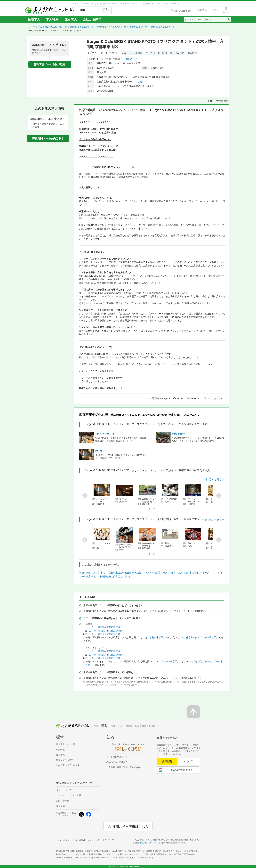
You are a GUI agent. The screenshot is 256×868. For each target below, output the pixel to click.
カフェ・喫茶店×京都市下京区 (105, 634)
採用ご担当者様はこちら (130, 826)
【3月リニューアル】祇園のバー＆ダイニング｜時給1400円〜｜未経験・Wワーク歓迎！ (120, 457)
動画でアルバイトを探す (68, 765)
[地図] (140, 82)
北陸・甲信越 (149, 726)
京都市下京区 (209, 637)
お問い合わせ (63, 801)
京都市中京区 (156, 637)
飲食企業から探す (65, 760)
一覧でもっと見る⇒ (213, 479)
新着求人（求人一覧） (67, 744)
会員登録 (167, 761)
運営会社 (60, 806)
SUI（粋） (100, 451)
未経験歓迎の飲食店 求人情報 (115, 576)
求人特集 (52, 19)
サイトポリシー (64, 840)
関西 (40, 27)
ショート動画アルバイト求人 (132, 858)
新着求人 (34, 19)
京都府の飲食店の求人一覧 (82, 27)
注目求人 (71, 19)
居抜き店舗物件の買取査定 (106, 854)
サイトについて (64, 790)
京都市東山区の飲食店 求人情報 (125, 573)
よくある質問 (74, 795)
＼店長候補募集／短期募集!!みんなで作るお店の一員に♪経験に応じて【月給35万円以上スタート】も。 (121, 439)
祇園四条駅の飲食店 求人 (92, 573)
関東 (96, 726)
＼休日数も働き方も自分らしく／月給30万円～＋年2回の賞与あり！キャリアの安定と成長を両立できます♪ (198, 439)
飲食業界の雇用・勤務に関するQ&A (124, 767)
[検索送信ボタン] (228, 19)
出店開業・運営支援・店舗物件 (96, 851)
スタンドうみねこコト (105, 434)
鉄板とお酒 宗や (179, 434)
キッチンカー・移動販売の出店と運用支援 (151, 854)
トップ (32, 27)
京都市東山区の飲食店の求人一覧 (112, 27)
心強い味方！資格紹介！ (118, 762)
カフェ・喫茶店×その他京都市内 (106, 631)
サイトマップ (108, 840)
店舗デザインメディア (78, 858)
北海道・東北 (132, 726)
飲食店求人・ (167, 851)
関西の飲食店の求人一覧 (56, 27)
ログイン (189, 761)
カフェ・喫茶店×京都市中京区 (105, 627)
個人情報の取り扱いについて (87, 840)
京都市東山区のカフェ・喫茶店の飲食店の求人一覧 (152, 27)
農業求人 (102, 858)
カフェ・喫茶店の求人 (156, 573)
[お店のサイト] (133, 59)
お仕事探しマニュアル (117, 757)
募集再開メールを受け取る (50, 64)
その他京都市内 (190, 637)
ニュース (60, 795)
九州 (120, 726)
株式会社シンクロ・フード (149, 843)
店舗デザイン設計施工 (134, 851)
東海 (113, 726)
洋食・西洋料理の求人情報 (185, 573)
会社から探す (92, 19)
